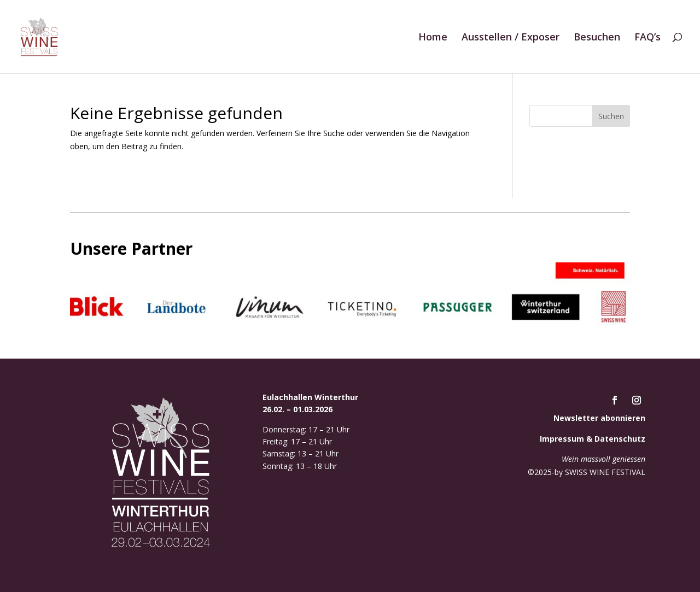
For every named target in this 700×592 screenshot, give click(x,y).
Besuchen (597, 38)
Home (433, 38)
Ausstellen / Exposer (511, 38)
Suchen (611, 116)
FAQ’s (647, 38)
